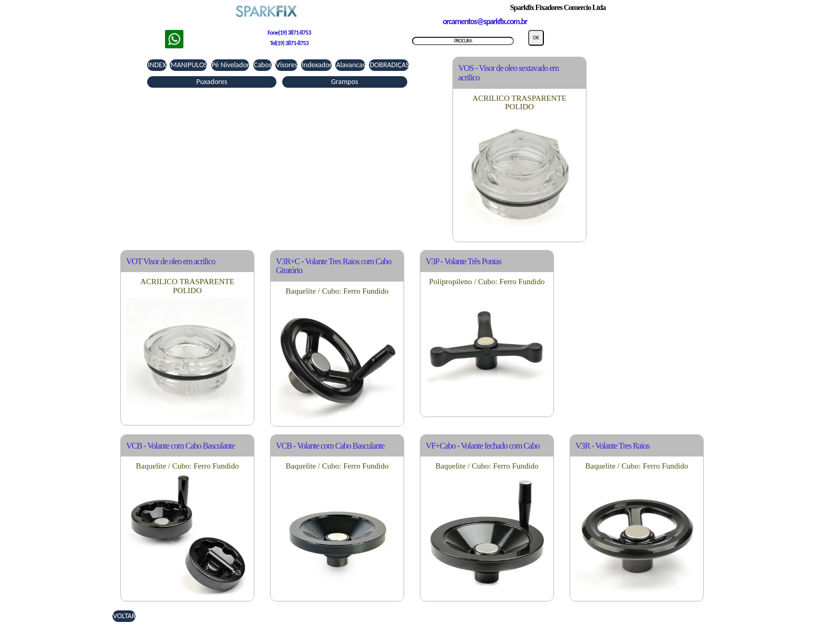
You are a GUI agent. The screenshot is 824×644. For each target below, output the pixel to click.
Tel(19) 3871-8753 (289, 43)
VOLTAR (124, 616)
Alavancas (351, 65)
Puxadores (212, 82)
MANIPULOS (189, 65)
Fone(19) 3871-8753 (289, 33)
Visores (287, 65)
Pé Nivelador (231, 65)
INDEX (157, 65)
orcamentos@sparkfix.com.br (485, 21)
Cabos (263, 65)
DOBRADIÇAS (389, 65)
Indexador (317, 65)
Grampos (345, 82)
